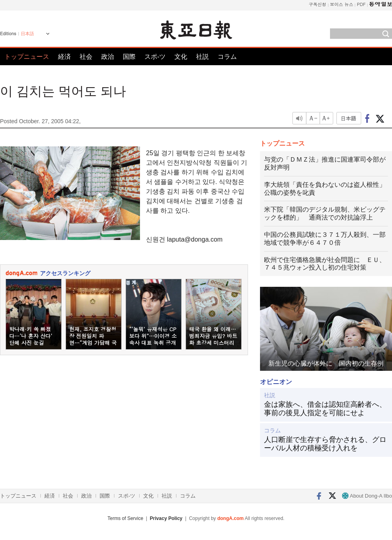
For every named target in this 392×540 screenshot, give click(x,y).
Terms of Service (125, 518)
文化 (181, 57)
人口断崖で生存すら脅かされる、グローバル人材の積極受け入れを (325, 444)
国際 (129, 57)
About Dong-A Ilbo (367, 496)
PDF (361, 4)
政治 (108, 57)
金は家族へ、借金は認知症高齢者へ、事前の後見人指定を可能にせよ (325, 409)
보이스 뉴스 (342, 4)
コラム (227, 57)
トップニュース (27, 57)
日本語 (27, 34)
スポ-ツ (155, 57)
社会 (86, 57)
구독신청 (318, 4)
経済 (64, 57)
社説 (202, 57)
